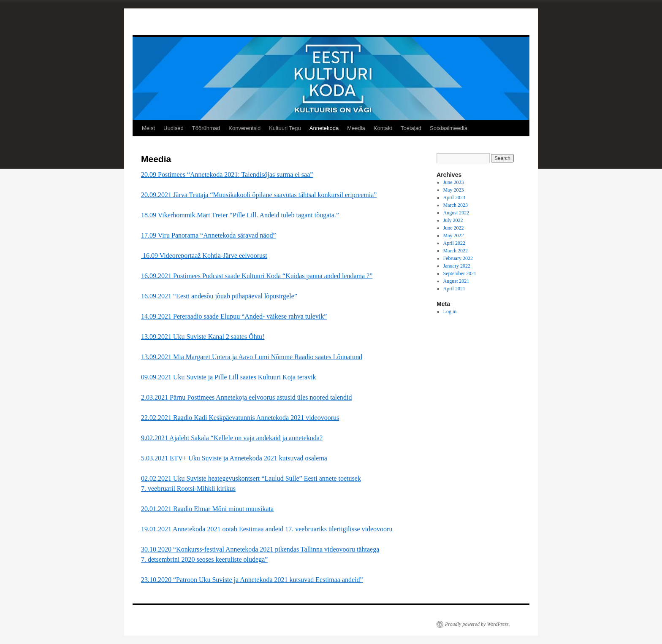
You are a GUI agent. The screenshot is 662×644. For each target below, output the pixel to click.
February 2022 (458, 258)
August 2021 (456, 281)
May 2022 (454, 235)
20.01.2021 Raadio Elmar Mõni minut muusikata (207, 509)
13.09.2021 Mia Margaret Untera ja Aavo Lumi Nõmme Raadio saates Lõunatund (252, 357)
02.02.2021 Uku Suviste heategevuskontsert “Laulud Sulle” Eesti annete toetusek (251, 478)
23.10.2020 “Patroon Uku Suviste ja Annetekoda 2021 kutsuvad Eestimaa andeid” (252, 580)
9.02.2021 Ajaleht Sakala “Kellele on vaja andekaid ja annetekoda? (232, 438)
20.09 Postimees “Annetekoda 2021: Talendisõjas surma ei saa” (227, 175)
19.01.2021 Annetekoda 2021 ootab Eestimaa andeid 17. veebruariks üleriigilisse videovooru (267, 529)
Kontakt (383, 128)
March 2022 (456, 251)
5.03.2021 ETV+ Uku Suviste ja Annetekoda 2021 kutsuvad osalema (234, 458)
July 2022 (453, 220)
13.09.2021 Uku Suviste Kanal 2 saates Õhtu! (203, 337)
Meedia (356, 128)
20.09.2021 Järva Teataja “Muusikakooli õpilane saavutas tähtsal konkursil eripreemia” (259, 195)
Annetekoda (324, 128)
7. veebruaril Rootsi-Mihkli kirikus (188, 488)
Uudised (174, 128)
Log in (450, 311)
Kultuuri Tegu (285, 128)
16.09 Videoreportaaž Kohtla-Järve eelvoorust (204, 256)
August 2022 (456, 213)
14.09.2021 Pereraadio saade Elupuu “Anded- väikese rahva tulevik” (234, 316)
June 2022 (454, 228)
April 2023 (454, 198)
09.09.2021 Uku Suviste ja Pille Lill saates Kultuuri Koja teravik (229, 377)
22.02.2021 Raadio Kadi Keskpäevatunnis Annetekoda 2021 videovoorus (240, 418)
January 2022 (457, 266)
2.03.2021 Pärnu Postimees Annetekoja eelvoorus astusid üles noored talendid (246, 397)
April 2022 (454, 243)
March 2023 (456, 205)
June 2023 (454, 182)
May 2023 (454, 190)
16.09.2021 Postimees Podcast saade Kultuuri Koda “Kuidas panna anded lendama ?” (257, 276)
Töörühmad (206, 128)
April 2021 (454, 289)
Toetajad (411, 128)
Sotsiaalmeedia (449, 128)
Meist (148, 128)
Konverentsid (244, 128)
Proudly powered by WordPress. (478, 624)
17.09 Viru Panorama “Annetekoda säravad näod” (209, 235)
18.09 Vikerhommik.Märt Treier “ (240, 215)
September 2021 (460, 273)
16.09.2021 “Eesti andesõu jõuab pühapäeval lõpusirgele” (219, 296)
